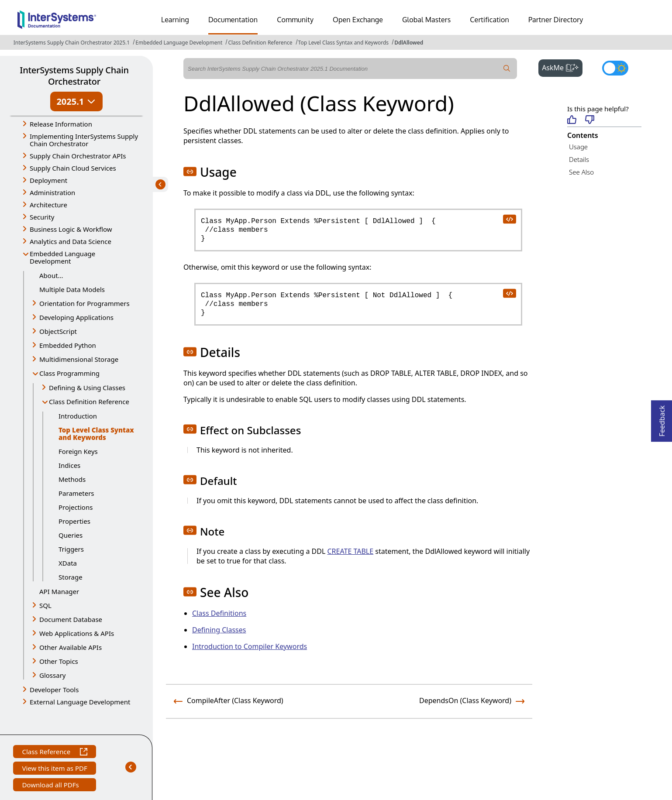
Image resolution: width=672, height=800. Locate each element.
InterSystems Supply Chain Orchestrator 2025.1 (72, 43)
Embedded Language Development (179, 43)
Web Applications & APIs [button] (77, 633)
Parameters (76, 493)
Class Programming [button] (69, 373)
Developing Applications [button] (76, 317)
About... (51, 275)
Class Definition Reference (260, 43)
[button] (190, 172)
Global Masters (426, 20)
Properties (74, 521)
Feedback (662, 418)
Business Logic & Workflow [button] (71, 229)
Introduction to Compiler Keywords (250, 646)
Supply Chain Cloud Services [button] (73, 168)
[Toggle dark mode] (615, 68)
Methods (72, 479)
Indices (69, 465)
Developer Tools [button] (54, 690)
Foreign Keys (78, 451)
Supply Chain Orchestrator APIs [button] (78, 156)
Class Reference (54, 753)
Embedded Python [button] (68, 345)
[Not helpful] (590, 120)
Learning (175, 20)
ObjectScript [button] (58, 331)
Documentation (233, 20)
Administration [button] (52, 192)
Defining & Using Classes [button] (87, 388)
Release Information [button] (61, 124)
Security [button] (42, 217)
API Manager (59, 591)
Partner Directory (556, 20)
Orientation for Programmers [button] (84, 303)
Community (295, 20)
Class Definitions (219, 613)
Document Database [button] (71, 619)
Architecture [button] (48, 205)
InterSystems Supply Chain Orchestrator (74, 76)
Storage (71, 577)
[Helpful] (572, 120)
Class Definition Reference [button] (89, 402)
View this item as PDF (54, 769)
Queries (71, 535)
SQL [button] (45, 605)
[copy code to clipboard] (509, 219)
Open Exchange (358, 20)
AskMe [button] (562, 67)
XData (68, 563)
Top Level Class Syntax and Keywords (343, 43)
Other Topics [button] (59, 661)
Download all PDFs (51, 786)
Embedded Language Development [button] (62, 257)
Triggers (71, 549)
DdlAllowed (409, 43)
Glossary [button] (53, 675)
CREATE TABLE (350, 551)
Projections (76, 507)
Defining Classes (219, 630)
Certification (489, 20)
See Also (581, 172)
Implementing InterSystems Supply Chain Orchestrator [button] (84, 140)
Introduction (78, 416)
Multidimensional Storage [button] (79, 359)
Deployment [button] (48, 180)
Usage (578, 147)
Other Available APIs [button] (71, 647)
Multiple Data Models (72, 289)
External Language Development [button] (80, 702)
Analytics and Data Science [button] (71, 241)
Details (579, 159)
